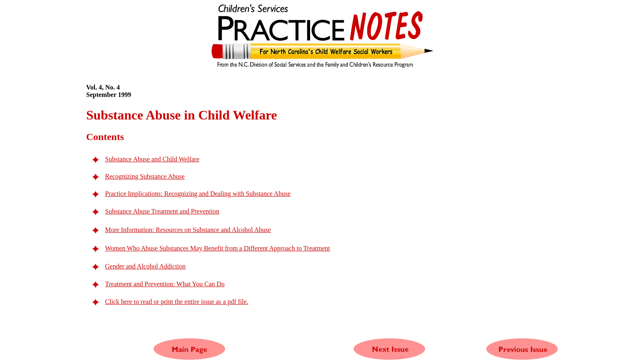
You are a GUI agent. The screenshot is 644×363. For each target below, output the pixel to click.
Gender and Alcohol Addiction (145, 266)
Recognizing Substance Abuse (145, 176)
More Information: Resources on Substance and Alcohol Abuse (188, 230)
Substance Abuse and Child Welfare (152, 159)
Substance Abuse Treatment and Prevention (162, 211)
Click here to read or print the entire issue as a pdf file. (177, 302)
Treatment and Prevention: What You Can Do (165, 284)
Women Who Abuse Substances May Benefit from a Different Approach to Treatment (218, 248)
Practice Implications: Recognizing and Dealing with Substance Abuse (198, 194)
